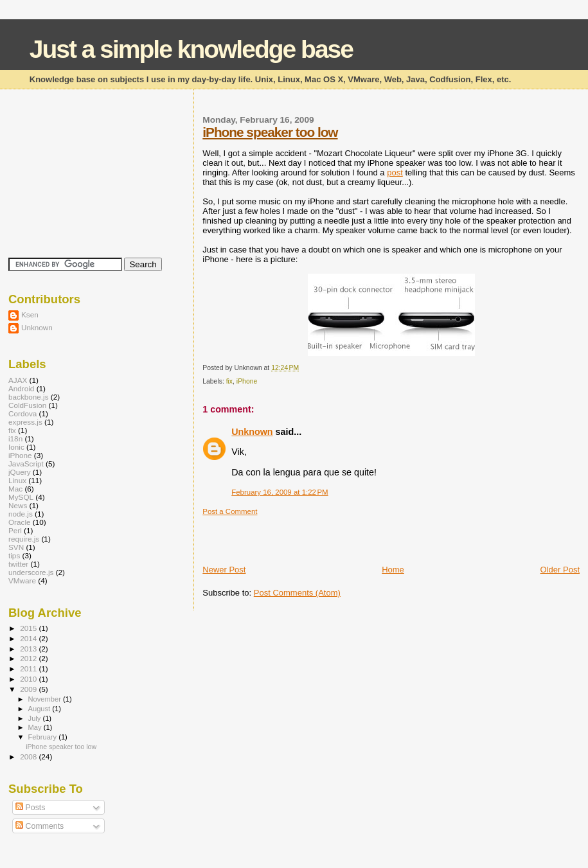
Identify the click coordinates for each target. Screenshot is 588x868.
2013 (29, 649)
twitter (18, 564)
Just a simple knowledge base (191, 49)
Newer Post (224, 570)
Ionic (16, 447)
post (395, 173)
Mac (15, 489)
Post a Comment (230, 511)
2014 (29, 638)
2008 (29, 757)
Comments (40, 826)
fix (229, 381)
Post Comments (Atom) (297, 593)
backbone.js (29, 397)
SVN (16, 547)
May (36, 727)
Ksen (30, 314)
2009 (29, 689)
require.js (24, 539)
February (44, 737)
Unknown (252, 432)
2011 (29, 669)
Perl (15, 530)
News (18, 505)
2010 (29, 679)
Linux (17, 480)
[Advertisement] (353, 535)
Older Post (560, 570)
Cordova (22, 413)
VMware (22, 580)
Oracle (20, 522)
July (36, 718)
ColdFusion (27, 405)
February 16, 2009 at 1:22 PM (280, 492)
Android (21, 388)
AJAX (18, 380)
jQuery (20, 472)
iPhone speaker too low (270, 132)
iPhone (247, 381)
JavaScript (26, 464)
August (40, 709)
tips (14, 555)
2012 (29, 658)
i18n (15, 438)
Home (393, 570)
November (46, 699)
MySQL (21, 497)
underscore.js (31, 572)
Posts (30, 808)
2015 (29, 628)
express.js (25, 422)
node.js (21, 514)
